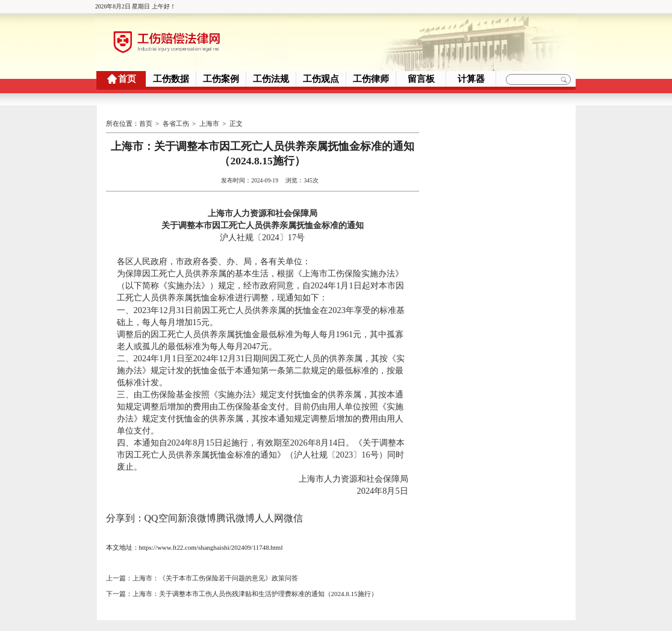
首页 (127, 79)
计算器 (471, 79)
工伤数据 (171, 79)
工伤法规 (271, 79)
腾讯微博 (235, 518)
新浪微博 (197, 518)
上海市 (209, 123)
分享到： (125, 518)
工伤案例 (221, 79)
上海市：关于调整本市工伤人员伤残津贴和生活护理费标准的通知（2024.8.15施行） (255, 593)
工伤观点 (321, 79)
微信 (293, 518)
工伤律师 (371, 79)
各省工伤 (176, 123)
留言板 (421, 79)
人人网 (269, 518)
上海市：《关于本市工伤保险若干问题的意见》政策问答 (215, 577)
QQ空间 (161, 518)
